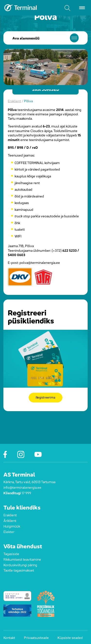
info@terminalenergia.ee (22, 487)
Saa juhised (46, 89)
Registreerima (45, 398)
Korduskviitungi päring (20, 565)
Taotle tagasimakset (19, 570)
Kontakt (9, 637)
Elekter (9, 531)
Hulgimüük (12, 526)
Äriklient (10, 520)
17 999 (26, 493)
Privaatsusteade (36, 637)
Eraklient (14, 101)
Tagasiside (11, 553)
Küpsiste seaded (70, 637)
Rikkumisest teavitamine (22, 559)
